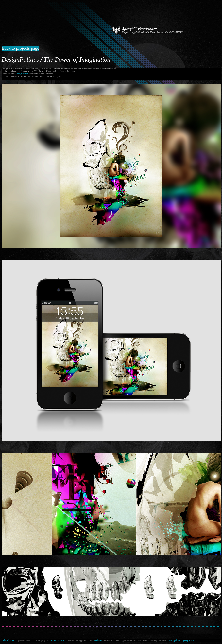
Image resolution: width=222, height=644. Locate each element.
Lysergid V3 (188, 640)
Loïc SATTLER (56, 640)
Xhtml (6, 640)
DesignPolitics (23, 74)
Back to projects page (20, 48)
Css (12, 640)
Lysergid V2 (174, 640)
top (220, 628)
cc (17, 640)
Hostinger (97, 640)
